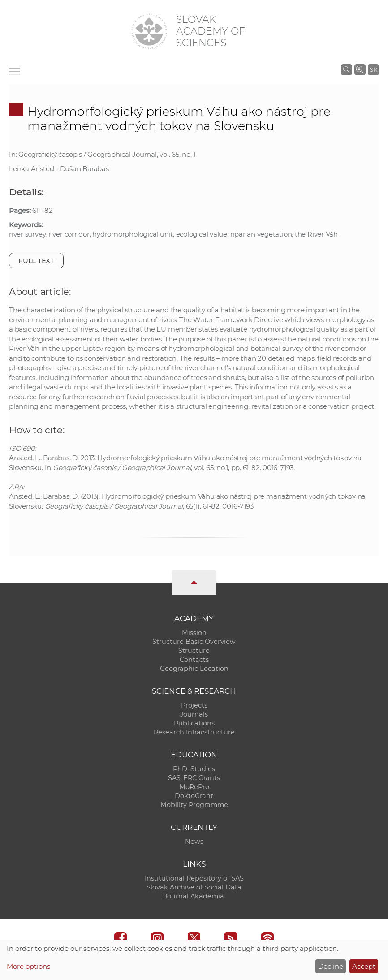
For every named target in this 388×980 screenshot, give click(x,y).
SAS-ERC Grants (194, 778)
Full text (36, 261)
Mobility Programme (194, 805)
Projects (194, 705)
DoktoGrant (194, 796)
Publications (194, 723)
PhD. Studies (194, 769)
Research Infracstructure (194, 732)
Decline (331, 966)
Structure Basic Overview (194, 642)
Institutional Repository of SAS (194, 878)
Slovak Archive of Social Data (194, 887)
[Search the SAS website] (347, 69)
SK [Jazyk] (373, 69)
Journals (194, 714)
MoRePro (194, 787)
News (194, 842)
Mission (194, 633)
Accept (364, 966)
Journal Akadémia (194, 896)
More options (28, 966)
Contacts (194, 660)
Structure (194, 651)
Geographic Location (194, 669)
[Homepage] (149, 31)
